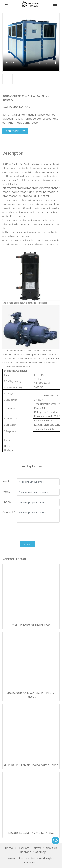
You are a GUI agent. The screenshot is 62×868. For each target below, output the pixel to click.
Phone (7, 502)
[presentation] (28, 532)
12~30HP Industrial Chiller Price (31, 625)
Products (23, 848)
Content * (9, 512)
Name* (7, 492)
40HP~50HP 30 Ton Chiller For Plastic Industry (31, 695)
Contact (25, 852)
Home (9, 848)
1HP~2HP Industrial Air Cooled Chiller (31, 833)
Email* (7, 482)
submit (28, 544)
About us (51, 848)
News (37, 848)
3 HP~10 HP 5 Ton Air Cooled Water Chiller (31, 765)
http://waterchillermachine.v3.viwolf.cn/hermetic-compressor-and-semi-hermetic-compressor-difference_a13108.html (31, 192)
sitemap (41, 852)
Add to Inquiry (15, 131)
